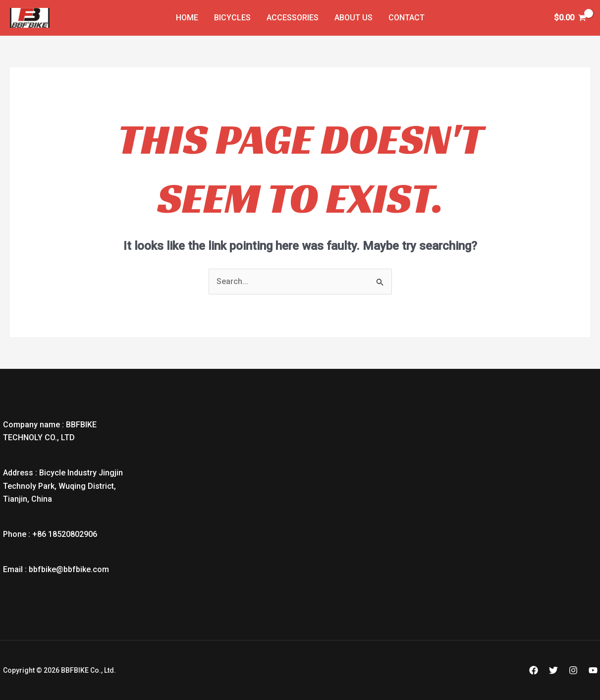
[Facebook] (534, 670)
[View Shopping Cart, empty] (570, 18)
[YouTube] (593, 670)
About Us (354, 18)
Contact (407, 18)
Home (187, 18)
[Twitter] (553, 670)
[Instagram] (573, 670)
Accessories (293, 18)
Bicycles (232, 18)
